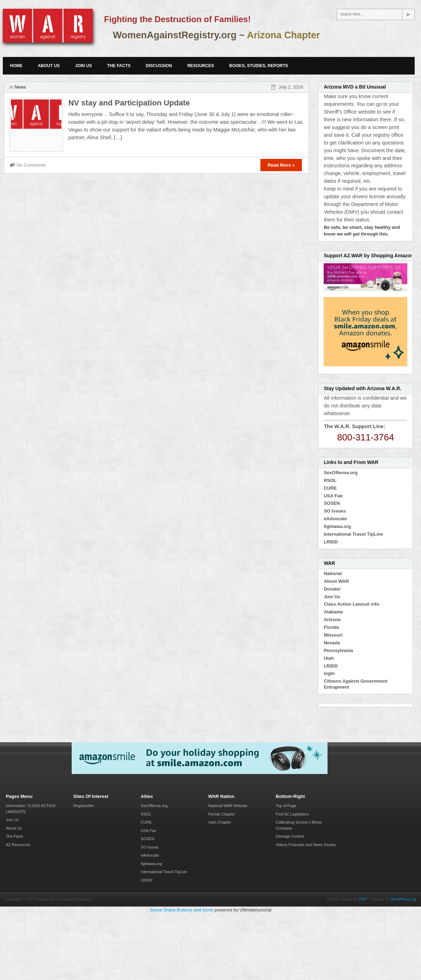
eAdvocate (335, 519)
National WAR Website (228, 806)
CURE (330, 488)
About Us (49, 66)
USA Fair (333, 496)
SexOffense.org (341, 473)
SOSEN (332, 503)
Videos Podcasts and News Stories (306, 845)
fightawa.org (337, 526)
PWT (363, 899)
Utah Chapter (220, 822)
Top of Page (286, 806)
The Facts (119, 66)
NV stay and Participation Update (129, 103)
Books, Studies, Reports (258, 66)
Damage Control (290, 836)
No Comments (31, 165)
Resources (201, 66)
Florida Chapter (222, 814)
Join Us (83, 66)
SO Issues (335, 511)
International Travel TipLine (353, 534)
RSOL (330, 480)
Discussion (159, 66)
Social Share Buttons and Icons (182, 910)
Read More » (281, 165)
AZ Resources (18, 845)
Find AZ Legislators (292, 814)
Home (16, 66)
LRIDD (331, 542)
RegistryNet (83, 806)
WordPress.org (404, 899)
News (20, 87)
